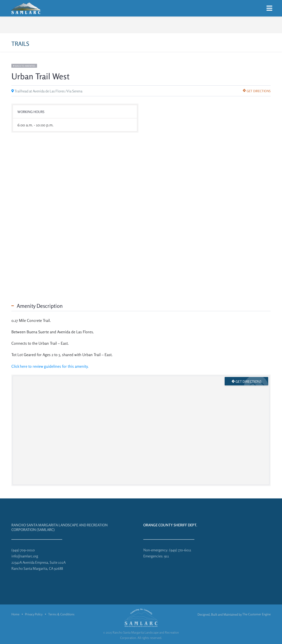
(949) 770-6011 (180, 550)
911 (167, 556)
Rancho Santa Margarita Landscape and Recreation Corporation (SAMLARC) (60, 527)
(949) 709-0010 (23, 550)
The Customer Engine (256, 614)
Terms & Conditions (61, 614)
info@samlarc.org (25, 556)
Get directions (257, 91)
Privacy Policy (34, 614)
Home (15, 614)
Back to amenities (24, 66)
